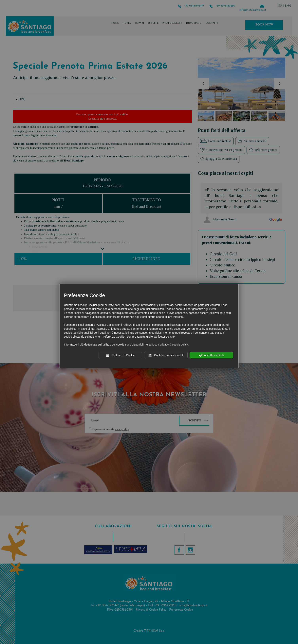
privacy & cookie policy (174, 345)
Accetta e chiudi (211, 355)
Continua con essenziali (166, 355)
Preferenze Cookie (120, 355)
